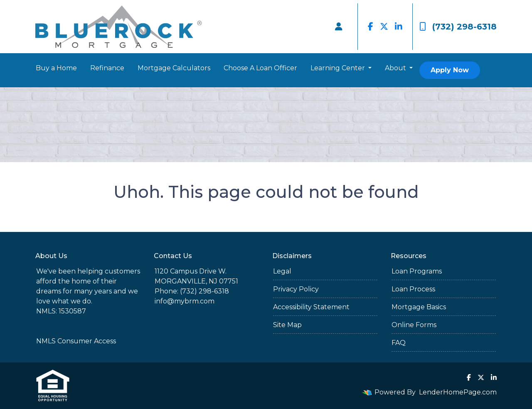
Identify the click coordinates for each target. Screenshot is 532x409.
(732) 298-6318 (458, 27)
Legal (282, 271)
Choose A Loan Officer (260, 68)
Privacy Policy (296, 289)
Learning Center (339, 68)
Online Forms (414, 325)
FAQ (399, 343)
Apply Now (450, 70)
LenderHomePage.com (458, 392)
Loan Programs (417, 271)
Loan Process (413, 289)
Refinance (107, 68)
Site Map (287, 325)
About (396, 68)
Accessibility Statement (311, 307)
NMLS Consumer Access (76, 341)
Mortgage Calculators (174, 68)
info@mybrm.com (185, 301)
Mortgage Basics (419, 307)
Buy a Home (56, 68)
